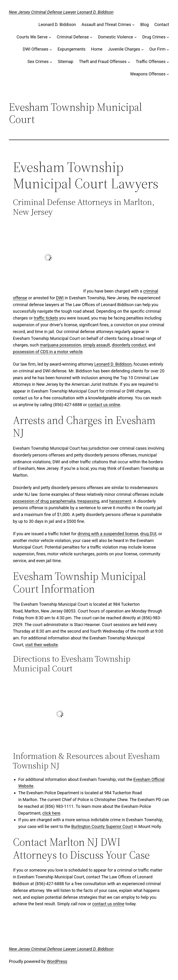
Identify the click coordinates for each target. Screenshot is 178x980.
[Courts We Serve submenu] (50, 37)
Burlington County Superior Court (102, 826)
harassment (120, 501)
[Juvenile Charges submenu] (143, 49)
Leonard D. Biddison (57, 24)
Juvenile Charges (124, 49)
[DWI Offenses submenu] (51, 49)
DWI (60, 298)
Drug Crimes (154, 37)
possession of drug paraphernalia (44, 501)
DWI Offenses (35, 49)
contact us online (104, 405)
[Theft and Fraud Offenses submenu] (129, 62)
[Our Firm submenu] (168, 49)
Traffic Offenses (151, 61)
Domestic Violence (115, 37)
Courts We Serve (32, 37)
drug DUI (148, 534)
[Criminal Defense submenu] (91, 37)
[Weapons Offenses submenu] (168, 74)
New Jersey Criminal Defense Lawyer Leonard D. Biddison (61, 12)
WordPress (57, 961)
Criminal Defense (73, 37)
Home (97, 49)
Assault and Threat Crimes (106, 24)
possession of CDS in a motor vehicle (48, 352)
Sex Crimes (38, 61)
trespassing (88, 501)
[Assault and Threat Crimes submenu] (133, 25)
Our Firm (158, 49)
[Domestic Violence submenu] (135, 37)
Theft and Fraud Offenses (103, 61)
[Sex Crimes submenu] (51, 62)
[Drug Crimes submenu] (168, 37)
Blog (145, 24)
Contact (162, 24)
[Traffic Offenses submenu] (168, 62)
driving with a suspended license (108, 534)
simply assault (96, 345)
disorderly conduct (129, 345)
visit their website (41, 645)
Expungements (72, 49)
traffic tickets (46, 318)
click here (51, 813)
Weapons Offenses (148, 74)
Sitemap (66, 61)
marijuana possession (60, 345)
